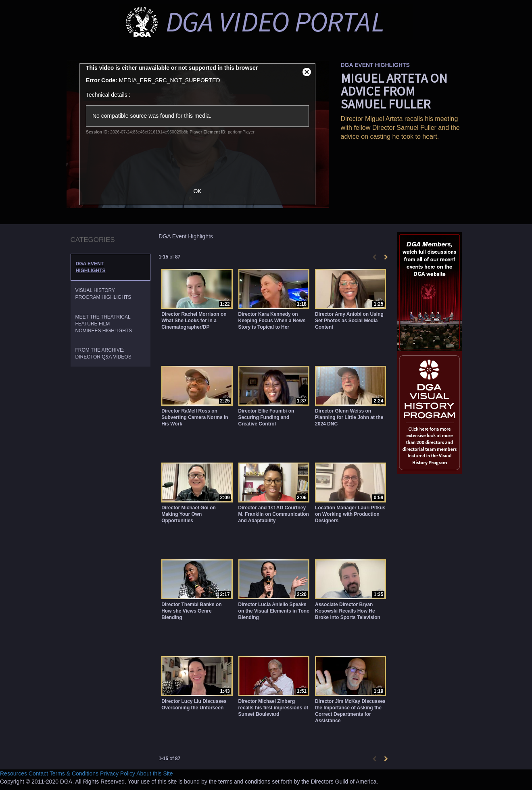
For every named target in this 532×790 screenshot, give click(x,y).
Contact (38, 773)
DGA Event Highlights (91, 267)
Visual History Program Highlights (103, 294)
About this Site (154, 773)
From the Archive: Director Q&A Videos (103, 353)
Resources (14, 773)
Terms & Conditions (74, 773)
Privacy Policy (118, 773)
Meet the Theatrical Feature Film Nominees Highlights (104, 324)
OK (201, 191)
